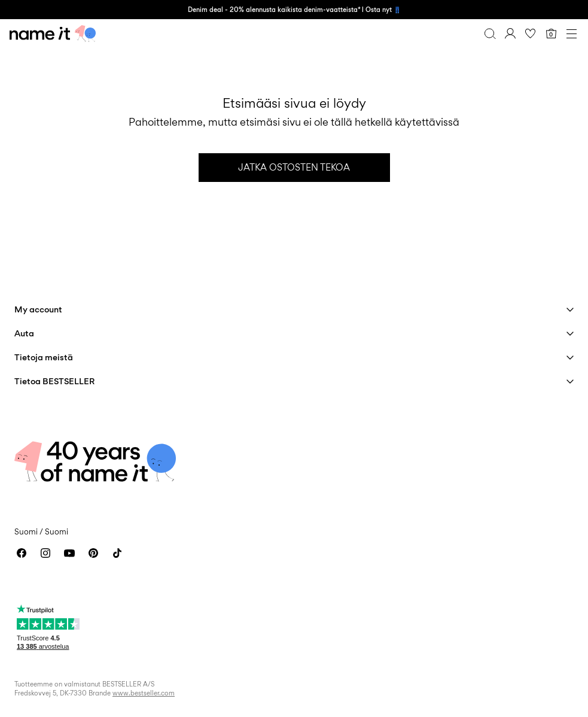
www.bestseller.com (144, 693)
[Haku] (490, 34)
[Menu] (571, 34)
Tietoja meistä (44, 357)
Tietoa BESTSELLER (54, 381)
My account (38, 309)
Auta (24, 333)
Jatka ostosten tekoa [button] (294, 167)
